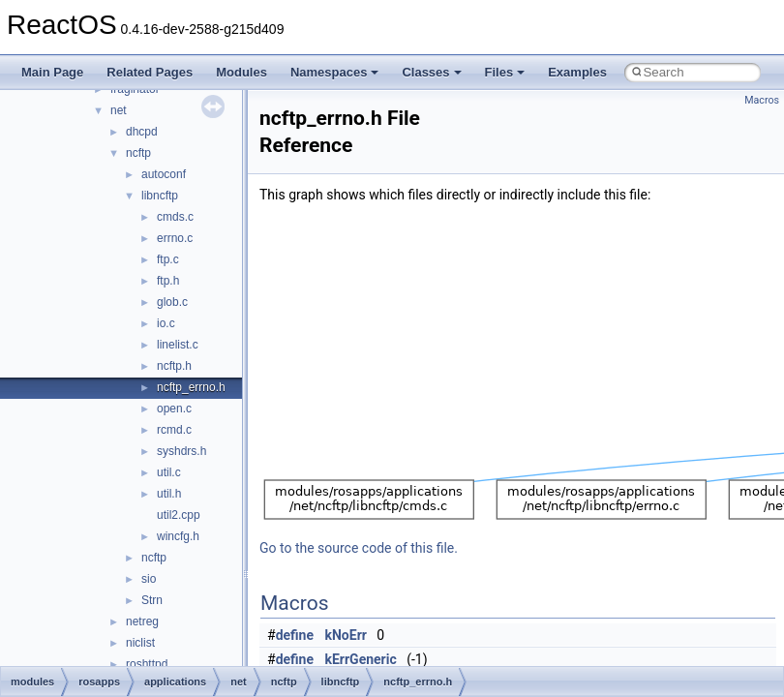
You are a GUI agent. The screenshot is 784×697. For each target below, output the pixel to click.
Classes (431, 72)
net (119, 110)
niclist (140, 643)
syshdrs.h (181, 451)
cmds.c (175, 217)
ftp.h (168, 281)
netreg (142, 621)
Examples (577, 72)
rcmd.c (174, 430)
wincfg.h (178, 536)
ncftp (138, 153)
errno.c (175, 238)
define (295, 635)
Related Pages (150, 72)
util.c (169, 472)
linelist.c (178, 345)
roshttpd (147, 664)
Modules (241, 72)
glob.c (172, 302)
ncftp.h (174, 366)
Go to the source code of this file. (359, 548)
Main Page (52, 72)
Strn (152, 600)
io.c (166, 323)
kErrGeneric (361, 659)
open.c (174, 409)
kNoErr (346, 635)
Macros (762, 100)
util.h (169, 494)
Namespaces (335, 72)
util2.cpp (179, 515)
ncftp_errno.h (191, 387)
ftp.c (168, 259)
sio (149, 579)
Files (505, 72)
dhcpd (142, 132)
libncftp (160, 196)
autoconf (164, 174)
